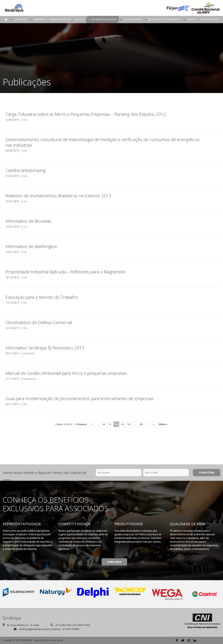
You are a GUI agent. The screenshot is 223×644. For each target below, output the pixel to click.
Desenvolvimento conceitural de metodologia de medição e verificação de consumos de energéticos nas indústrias (103, 142)
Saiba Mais (114, 562)
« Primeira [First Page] (81, 424)
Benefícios (40, 19)
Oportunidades (132, 19)
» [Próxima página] (153, 424)
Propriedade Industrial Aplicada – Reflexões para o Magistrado (65, 272)
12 (129, 424)
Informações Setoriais (104, 19)
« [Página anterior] (91, 424)
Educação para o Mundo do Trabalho (42, 297)
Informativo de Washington (31, 246)
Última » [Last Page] (163, 424)
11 (123, 424)
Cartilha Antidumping (26, 170)
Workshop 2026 (210, 19)
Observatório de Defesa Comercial (39, 322)
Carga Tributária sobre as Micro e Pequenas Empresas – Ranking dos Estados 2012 (86, 114)
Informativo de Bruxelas (28, 221)
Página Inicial (6, 20)
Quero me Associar (60, 19)
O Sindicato (21, 19)
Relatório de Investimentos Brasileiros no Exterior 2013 (58, 196)
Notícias (80, 19)
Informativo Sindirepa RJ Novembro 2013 (45, 348)
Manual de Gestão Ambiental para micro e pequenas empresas (66, 373)
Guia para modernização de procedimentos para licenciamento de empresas (79, 398)
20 (141, 424)
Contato (192, 19)
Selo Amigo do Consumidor (164, 19)
